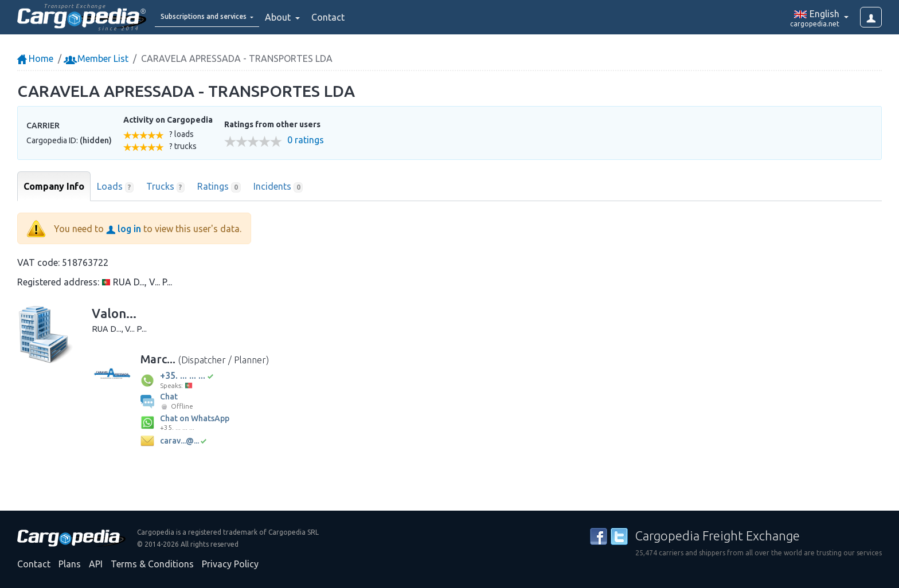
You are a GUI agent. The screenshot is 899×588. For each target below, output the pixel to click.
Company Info (54, 186)
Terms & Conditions (152, 564)
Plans (70, 564)
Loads (115, 187)
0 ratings (306, 140)
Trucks (166, 187)
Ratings (219, 187)
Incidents (278, 187)
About (309, 17)
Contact (358, 17)
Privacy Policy (230, 564)
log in (124, 229)
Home (35, 58)
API (96, 564)
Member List (97, 58)
